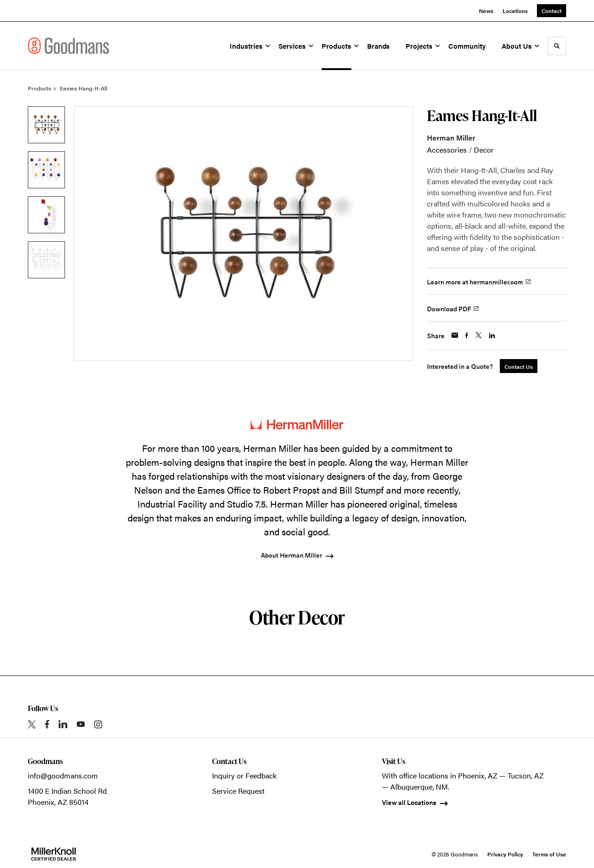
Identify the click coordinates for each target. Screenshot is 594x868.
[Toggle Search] (557, 46)
